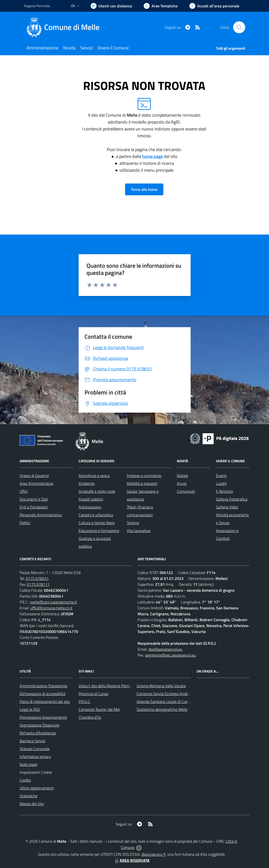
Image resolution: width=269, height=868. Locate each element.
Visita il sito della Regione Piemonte (108, 686)
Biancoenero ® (154, 854)
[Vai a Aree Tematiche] (161, 6)
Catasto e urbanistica (96, 515)
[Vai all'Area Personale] (214, 6)
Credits (25, 780)
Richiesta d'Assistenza (38, 733)
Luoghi (221, 483)
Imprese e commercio (144, 476)
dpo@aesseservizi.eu (165, 649)
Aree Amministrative (36, 483)
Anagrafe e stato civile (97, 491)
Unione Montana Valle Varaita (161, 686)
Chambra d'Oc (90, 717)
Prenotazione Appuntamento (43, 717)
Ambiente (87, 483)
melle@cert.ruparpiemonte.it (53, 602)
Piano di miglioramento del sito (45, 701)
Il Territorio (224, 491)
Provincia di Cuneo (93, 694)
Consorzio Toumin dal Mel (99, 709)
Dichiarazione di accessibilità (42, 694)
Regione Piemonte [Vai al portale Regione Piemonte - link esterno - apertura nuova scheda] (37, 6)
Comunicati (186, 491)
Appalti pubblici (91, 499)
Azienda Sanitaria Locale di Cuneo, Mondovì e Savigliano (182, 701)
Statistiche (28, 796)
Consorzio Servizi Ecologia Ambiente (166, 694)
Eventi (221, 476)
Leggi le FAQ (30, 709)
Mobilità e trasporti (142, 483)
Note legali (28, 764)
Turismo (133, 523)
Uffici (24, 491)
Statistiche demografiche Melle (162, 709)
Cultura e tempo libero (97, 523)
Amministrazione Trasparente (43, 686)
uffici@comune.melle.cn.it (51, 608)
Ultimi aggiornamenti (37, 788)
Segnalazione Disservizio (40, 725)
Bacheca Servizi (32, 741)
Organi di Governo (34, 476)
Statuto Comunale (35, 749)
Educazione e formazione (99, 531)
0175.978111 (38, 584)
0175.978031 (37, 578)
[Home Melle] (65, 27)
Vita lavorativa (139, 531)
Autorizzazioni (90, 507)
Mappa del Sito (32, 804)
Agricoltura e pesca (94, 476)
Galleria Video (227, 507)
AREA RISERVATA (132, 860)
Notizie (183, 476)
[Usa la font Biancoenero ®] (111, 6)
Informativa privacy (35, 756)
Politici (25, 523)
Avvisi (182, 483)
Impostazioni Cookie (36, 772)
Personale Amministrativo (41, 515)
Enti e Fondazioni (34, 507)
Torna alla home (144, 189)
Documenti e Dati (34, 499)
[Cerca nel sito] (239, 27)
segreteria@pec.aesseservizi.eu (170, 655)
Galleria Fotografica (232, 499)
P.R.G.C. (85, 701)
